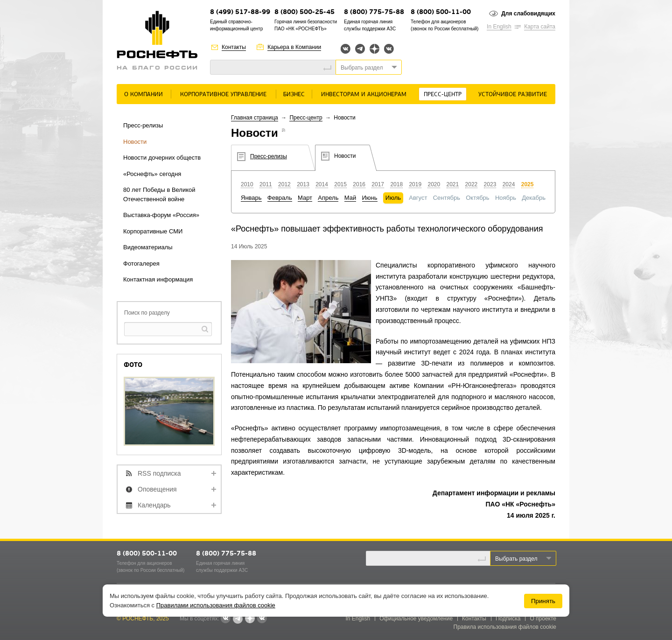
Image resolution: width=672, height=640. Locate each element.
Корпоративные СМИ (153, 231)
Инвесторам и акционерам (364, 95)
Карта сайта (540, 27)
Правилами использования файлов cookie (216, 605)
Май (350, 198)
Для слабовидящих (528, 14)
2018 (396, 184)
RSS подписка (159, 473)
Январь (251, 198)
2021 (453, 184)
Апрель (328, 198)
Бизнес (294, 95)
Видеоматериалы (148, 247)
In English (499, 27)
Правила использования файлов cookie (505, 627)
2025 (528, 184)
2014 (322, 184)
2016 (359, 184)
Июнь (370, 198)
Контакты (234, 47)
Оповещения (157, 489)
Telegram (360, 49)
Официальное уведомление (416, 619)
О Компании (143, 95)
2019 (415, 184)
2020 (434, 184)
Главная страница (255, 118)
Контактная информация (158, 279)
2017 (378, 184)
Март (305, 198)
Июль (393, 198)
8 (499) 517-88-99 (240, 12)
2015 (340, 184)
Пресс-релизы (143, 125)
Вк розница (389, 49)
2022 (472, 184)
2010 (247, 184)
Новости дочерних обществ (162, 158)
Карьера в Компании (294, 47)
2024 (509, 184)
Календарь (154, 505)
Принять (543, 601)
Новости (135, 142)
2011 (266, 184)
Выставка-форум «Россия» (161, 215)
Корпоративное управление (223, 95)
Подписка (508, 619)
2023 (490, 184)
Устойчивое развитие (513, 95)
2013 (303, 184)
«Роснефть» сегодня (152, 174)
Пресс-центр (443, 95)
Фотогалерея (141, 264)
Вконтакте (346, 49)
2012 (284, 184)
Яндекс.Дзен (374, 49)
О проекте (543, 619)
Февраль (280, 198)
